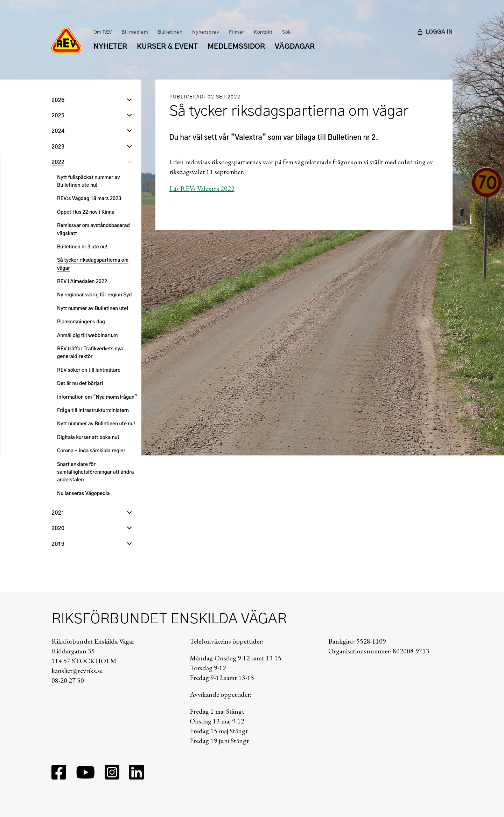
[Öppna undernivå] (129, 101)
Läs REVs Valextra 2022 (202, 188)
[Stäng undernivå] (129, 163)
